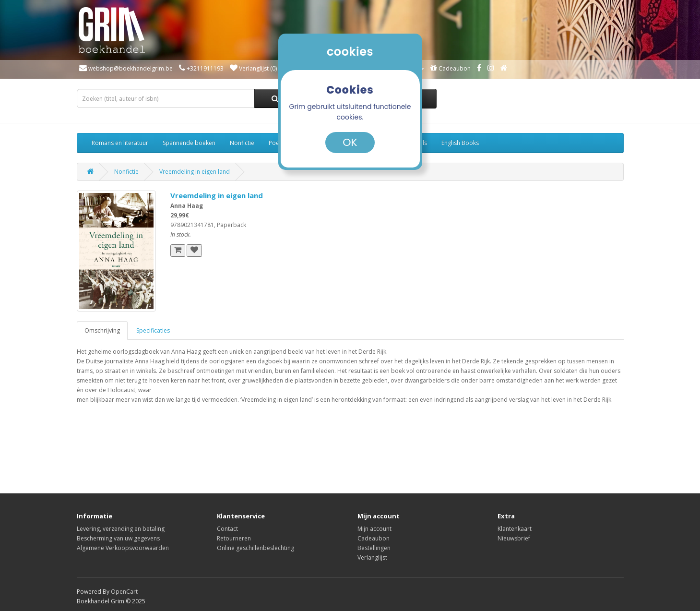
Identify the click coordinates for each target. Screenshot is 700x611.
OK (350, 142)
